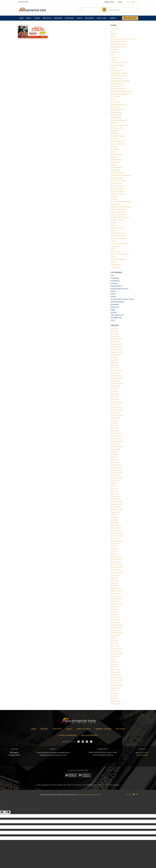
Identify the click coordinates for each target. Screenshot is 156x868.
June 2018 (114, 580)
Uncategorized (116, 318)
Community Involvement (120, 254)
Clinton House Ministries (68, 735)
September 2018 (117, 572)
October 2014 (116, 683)
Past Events (115, 307)
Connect (120, 2)
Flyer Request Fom (117, 86)
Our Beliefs (115, 149)
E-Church (114, 68)
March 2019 (115, 557)
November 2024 (117, 378)
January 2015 (115, 675)
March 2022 (115, 462)
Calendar (114, 52)
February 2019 (116, 559)
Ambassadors (116, 204)
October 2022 (116, 444)
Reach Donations (117, 154)
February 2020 (116, 528)
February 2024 (116, 402)
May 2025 (114, 363)
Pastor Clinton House (119, 212)
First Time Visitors (117, 84)
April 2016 (114, 643)
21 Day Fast (115, 28)
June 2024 (114, 391)
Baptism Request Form (119, 47)
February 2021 (116, 496)
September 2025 (117, 352)
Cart (112, 55)
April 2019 (114, 554)
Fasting (113, 223)
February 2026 (116, 339)
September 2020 (117, 510)
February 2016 (116, 649)
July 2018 (114, 578)
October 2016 (116, 630)
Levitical (114, 262)
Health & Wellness (117, 302)
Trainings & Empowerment (121, 175)
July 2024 (114, 389)
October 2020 (116, 507)
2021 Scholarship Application (121, 202)
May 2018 (114, 583)
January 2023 (115, 436)
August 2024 (115, 386)
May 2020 (114, 520)
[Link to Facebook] (130, 2)
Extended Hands (117, 78)
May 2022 (114, 457)
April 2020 (114, 523)
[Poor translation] (7, 812)
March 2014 (115, 701)
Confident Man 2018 (118, 209)
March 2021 (115, 494)
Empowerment (116, 286)
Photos (113, 152)
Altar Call (114, 34)
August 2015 (115, 656)
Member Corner (109, 2)
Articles (113, 36)
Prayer (113, 241)
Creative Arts (115, 246)
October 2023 (116, 412)
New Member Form (118, 233)
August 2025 (115, 355)
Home (113, 99)
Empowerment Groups (119, 73)
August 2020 (115, 512)
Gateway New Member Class (121, 94)
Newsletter (115, 131)
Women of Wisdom (118, 191)
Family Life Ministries (118, 259)
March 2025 (115, 368)
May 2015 (114, 664)
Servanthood (115, 162)
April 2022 (114, 460)
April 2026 (114, 334)
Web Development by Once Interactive (89, 795)
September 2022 (117, 447)
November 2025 (117, 347)
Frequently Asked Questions (121, 91)
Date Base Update (117, 65)
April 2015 (114, 667)
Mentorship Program (118, 120)
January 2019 (115, 562)
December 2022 (116, 439)
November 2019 (117, 536)
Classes (113, 60)
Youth (113, 320)
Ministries (114, 230)
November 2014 (117, 680)
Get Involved (115, 97)
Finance (113, 297)
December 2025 (116, 344)
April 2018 (114, 586)
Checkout (114, 57)
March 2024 (115, 399)
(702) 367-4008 (143, 755)
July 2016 (114, 638)
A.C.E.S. (113, 31)
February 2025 (116, 370)
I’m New (114, 225)
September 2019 (117, 541)
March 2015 (115, 670)
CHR (112, 276)
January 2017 (115, 622)
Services (114, 165)
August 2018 (115, 575)
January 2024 (115, 405)
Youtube (114, 196)
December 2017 (116, 596)
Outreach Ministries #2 (119, 238)
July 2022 (114, 452)
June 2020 (114, 517)
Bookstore (115, 49)
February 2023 (116, 433)
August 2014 (115, 688)
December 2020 (116, 502)
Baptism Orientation (118, 44)
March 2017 (115, 617)
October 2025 (116, 349)
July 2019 (114, 546)
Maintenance (115, 107)
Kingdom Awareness (118, 105)
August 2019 (115, 544)
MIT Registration (117, 128)
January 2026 (115, 342)
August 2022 (115, 449)
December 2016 (116, 625)
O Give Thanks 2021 (118, 144)
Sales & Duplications (118, 215)
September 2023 (117, 415)
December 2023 (116, 407)
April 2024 (114, 397)
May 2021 (114, 489)
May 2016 (114, 641)
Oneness (114, 146)
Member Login (116, 115)
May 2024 (114, 394)
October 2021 (116, 475)
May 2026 (114, 331)
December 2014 (116, 677)
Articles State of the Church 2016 (123, 39)
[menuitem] (21, 18)
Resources (114, 157)
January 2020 (115, 531)
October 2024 (116, 381)
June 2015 (114, 662)
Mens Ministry (116, 118)
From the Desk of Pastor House (122, 299)
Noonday (114, 139)
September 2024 (117, 384)
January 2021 (115, 499)
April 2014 (114, 698)
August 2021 (115, 481)
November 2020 (117, 504)
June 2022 (114, 454)
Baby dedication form (118, 41)
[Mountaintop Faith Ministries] (33, 10)
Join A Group (115, 102)
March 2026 (115, 336)
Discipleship (115, 281)
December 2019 (116, 533)
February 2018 (116, 591)
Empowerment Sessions (119, 289)
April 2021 (114, 491)
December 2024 (116, 376)
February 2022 (116, 465)
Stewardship (115, 170)
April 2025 (114, 365)
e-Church (114, 283)
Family (113, 294)
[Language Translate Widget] (123, 10)
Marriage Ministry (117, 110)
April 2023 (114, 428)
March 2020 (115, 525)
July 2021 (114, 483)
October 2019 (116, 538)
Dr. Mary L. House (117, 220)
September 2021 (117, 478)
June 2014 (114, 693)
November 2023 (117, 410)
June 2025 (114, 360)
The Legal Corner (117, 315)
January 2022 (115, 468)
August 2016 (115, 636)
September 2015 (117, 654)
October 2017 (116, 601)
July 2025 (114, 357)
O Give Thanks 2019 (118, 141)
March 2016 (115, 646)
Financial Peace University (120, 81)
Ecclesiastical (115, 265)
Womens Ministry (117, 194)
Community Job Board (119, 62)
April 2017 (114, 615)
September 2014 (117, 685)
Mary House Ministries (89, 735)
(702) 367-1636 (144, 753)
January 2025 (115, 373)
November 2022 (117, 441)
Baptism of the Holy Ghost (120, 207)
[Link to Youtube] (133, 2)
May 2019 (114, 551)
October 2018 (116, 570)
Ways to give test (117, 186)
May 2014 (114, 696)
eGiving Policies (116, 70)
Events (113, 249)
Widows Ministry (117, 188)
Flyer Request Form (118, 89)
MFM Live (114, 123)
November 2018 (117, 567)
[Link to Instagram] (136, 2)
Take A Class (115, 267)
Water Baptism (116, 183)
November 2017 (117, 599)
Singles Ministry (117, 167)
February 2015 (116, 672)
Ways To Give (116, 251)
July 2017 (114, 609)
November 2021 (117, 473)
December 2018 (116, 565)
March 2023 (115, 431)
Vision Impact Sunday (118, 181)
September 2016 (117, 633)
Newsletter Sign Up (118, 136)
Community (115, 278)
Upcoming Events (117, 178)
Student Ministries (117, 173)
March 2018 (115, 588)
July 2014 (114, 691)
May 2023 (114, 426)
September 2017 (117, 604)
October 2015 (116, 651)
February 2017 (116, 620)
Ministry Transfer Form (119, 125)
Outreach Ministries (118, 236)
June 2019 (114, 549)
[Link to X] (127, 2)
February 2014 (116, 704)
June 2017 (114, 612)
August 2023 (115, 418)
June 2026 (114, 328)
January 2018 (115, 594)
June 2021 (114, 486)
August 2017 (115, 607)
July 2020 (114, 515)
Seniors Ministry (117, 160)
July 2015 (114, 659)
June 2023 (114, 423)
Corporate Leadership (119, 244)
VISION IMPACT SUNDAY (120, 217)
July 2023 (114, 420)
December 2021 (116, 470)
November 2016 (117, 628)
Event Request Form (118, 76)
